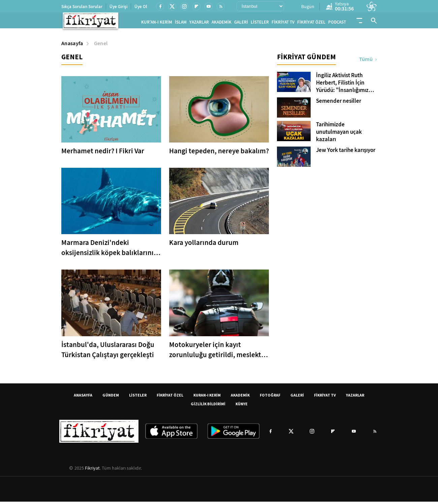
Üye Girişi (118, 7)
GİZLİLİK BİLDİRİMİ (208, 406)
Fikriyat (92, 470)
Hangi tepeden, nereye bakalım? (219, 154)
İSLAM (181, 23)
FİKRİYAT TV (283, 23)
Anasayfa (72, 46)
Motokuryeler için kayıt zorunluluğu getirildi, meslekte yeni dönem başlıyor (217, 352)
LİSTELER (260, 23)
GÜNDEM (111, 397)
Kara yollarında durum (204, 245)
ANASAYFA (83, 397)
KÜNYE (242, 406)
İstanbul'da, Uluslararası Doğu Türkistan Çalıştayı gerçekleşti (108, 352)
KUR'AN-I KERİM (157, 23)
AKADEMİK (222, 23)
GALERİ (241, 23)
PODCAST (337, 23)
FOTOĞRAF (270, 397)
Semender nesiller (339, 104)
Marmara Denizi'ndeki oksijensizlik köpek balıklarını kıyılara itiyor (107, 250)
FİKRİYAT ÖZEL (311, 23)
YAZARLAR (199, 23)
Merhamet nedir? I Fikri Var (103, 154)
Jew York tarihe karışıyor (346, 153)
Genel (101, 46)
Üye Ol (141, 7)
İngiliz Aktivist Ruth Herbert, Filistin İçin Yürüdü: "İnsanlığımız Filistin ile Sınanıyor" (342, 86)
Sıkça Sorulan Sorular (82, 7)
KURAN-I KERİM (207, 397)
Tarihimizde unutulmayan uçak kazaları (339, 135)
